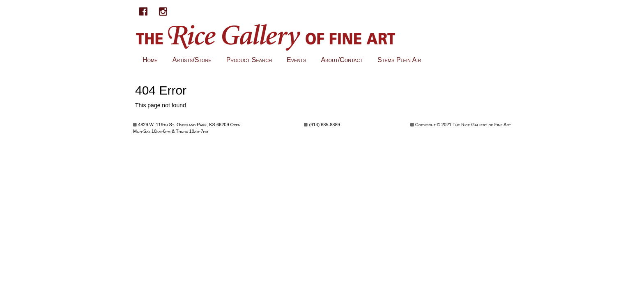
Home (150, 60)
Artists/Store (192, 60)
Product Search (249, 60)
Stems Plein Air (399, 60)
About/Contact (342, 60)
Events (296, 60)
